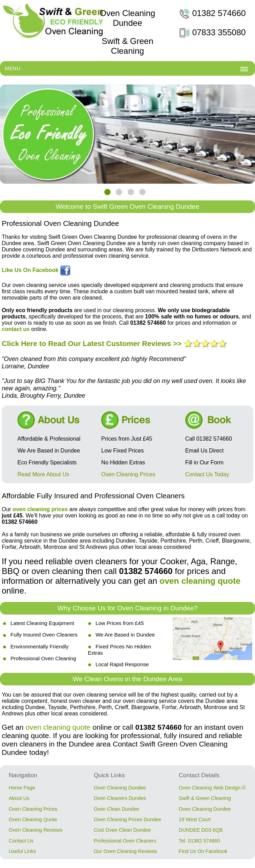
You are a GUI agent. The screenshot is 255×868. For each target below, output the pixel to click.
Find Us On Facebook (203, 851)
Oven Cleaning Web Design (209, 788)
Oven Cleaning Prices (128, 474)
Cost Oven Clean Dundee (122, 830)
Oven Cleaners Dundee (120, 798)
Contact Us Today (207, 474)
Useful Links (22, 851)
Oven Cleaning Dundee (120, 788)
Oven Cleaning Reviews (36, 830)
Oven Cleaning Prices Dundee (128, 819)
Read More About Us (43, 474)
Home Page (22, 788)
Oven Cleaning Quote (33, 819)
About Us (19, 798)
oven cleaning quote (58, 727)
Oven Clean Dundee (117, 809)
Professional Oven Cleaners (125, 841)
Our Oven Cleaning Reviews (126, 851)
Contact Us (21, 841)
